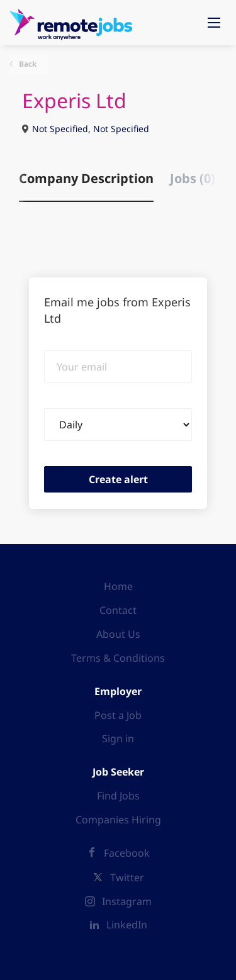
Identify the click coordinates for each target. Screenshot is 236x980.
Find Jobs (118, 796)
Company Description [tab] (86, 178)
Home (118, 586)
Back (27, 64)
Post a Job (118, 715)
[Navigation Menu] (214, 23)
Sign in (118, 738)
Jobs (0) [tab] (193, 178)
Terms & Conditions (118, 658)
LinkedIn (127, 925)
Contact (118, 610)
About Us (118, 634)
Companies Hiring (118, 820)
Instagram (127, 901)
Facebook (127, 853)
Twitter (127, 877)
